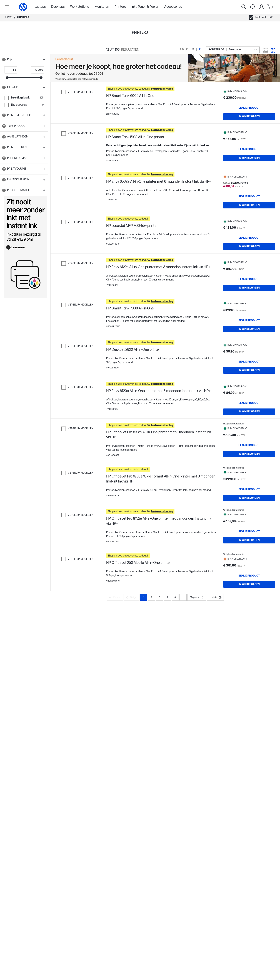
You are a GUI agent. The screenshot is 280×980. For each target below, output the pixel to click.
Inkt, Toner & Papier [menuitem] (145, 7)
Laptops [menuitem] (40, 7)
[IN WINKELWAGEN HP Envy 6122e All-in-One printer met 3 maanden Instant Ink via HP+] (249, 315)
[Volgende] (197, 683)
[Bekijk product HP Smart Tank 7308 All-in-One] (249, 356)
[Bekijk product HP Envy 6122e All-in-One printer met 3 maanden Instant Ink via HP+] (249, 306)
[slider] (7, 78)
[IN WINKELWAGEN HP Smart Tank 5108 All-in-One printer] (249, 166)
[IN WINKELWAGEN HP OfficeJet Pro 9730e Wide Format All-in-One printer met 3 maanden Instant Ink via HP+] (249, 563)
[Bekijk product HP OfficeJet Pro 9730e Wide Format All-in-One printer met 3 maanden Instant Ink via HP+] (249, 555)
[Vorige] (132, 683)
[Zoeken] (244, 7)
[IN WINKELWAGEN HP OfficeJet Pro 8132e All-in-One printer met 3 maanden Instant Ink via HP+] (249, 613)
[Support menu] (253, 7)
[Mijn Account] (262, 7)
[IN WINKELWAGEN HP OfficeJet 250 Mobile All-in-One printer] (249, 662)
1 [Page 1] (144, 682)
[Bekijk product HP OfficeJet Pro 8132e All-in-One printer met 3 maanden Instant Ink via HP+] (249, 604)
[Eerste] (115, 683)
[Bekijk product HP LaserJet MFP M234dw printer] (249, 257)
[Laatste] (215, 683)
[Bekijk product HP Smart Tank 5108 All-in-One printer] (249, 157)
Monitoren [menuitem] (102, 7)
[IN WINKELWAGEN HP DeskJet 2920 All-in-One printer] (249, 414)
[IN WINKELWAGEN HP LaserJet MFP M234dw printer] (249, 265)
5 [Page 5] (175, 682)
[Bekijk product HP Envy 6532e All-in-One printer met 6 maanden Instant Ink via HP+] (249, 210)
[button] (24, 60)
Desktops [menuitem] (58, 7)
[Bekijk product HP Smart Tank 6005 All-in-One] (249, 108)
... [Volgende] (183, 682)
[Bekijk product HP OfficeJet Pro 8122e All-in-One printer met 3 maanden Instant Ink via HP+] (249, 505)
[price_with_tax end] (36, 70)
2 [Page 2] (152, 682)
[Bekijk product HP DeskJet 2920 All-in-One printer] (249, 405)
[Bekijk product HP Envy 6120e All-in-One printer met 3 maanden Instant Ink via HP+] (249, 455)
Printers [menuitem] (120, 7)
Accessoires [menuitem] (173, 7)
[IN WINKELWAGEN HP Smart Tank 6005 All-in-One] (249, 117)
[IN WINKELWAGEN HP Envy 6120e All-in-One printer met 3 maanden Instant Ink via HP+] (249, 463)
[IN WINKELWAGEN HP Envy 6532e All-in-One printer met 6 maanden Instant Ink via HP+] (249, 218)
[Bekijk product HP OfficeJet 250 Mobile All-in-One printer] (249, 654)
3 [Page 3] (159, 682)
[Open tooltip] (4, 60)
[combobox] (233, 50)
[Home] (23, 7)
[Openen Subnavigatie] (7, 7)
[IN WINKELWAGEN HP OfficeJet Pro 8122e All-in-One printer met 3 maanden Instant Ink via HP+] (249, 514)
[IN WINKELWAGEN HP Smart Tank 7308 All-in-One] (249, 364)
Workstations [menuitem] (80, 7)
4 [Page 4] (167, 682)
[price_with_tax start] (10, 70)
